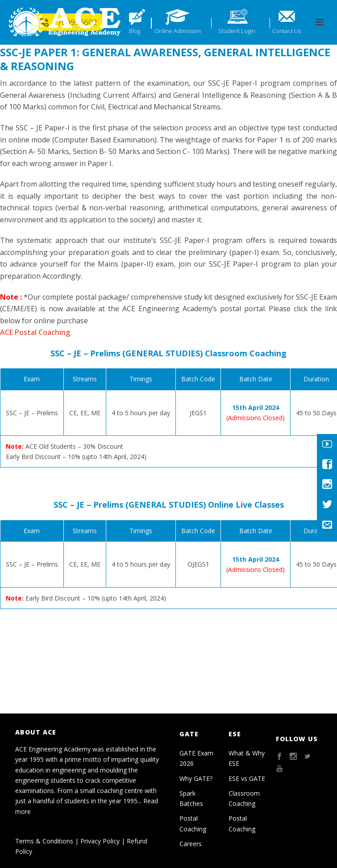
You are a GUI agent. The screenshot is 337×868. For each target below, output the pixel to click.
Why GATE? (196, 778)
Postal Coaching (193, 823)
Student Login (237, 31)
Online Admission (177, 31)
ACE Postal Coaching (35, 332)
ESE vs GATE (247, 778)
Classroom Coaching (244, 798)
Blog (135, 31)
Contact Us (287, 31)
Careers (191, 844)
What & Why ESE (247, 758)
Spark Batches (191, 798)
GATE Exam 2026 (196, 758)
